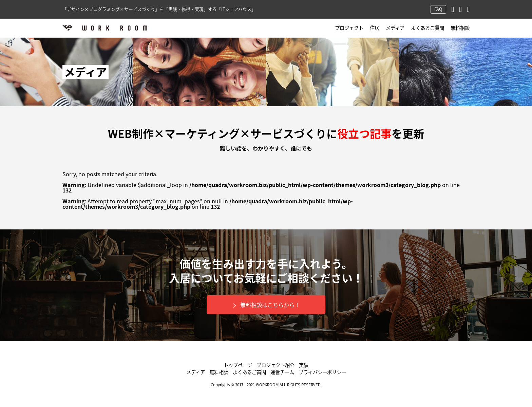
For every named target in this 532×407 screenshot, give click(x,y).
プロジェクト (349, 28)
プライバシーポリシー (322, 372)
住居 (375, 28)
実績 (304, 365)
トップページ (238, 365)
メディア (395, 28)
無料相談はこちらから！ (270, 305)
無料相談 (460, 28)
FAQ (438, 9)
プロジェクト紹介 (275, 365)
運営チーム (282, 372)
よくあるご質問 (427, 28)
